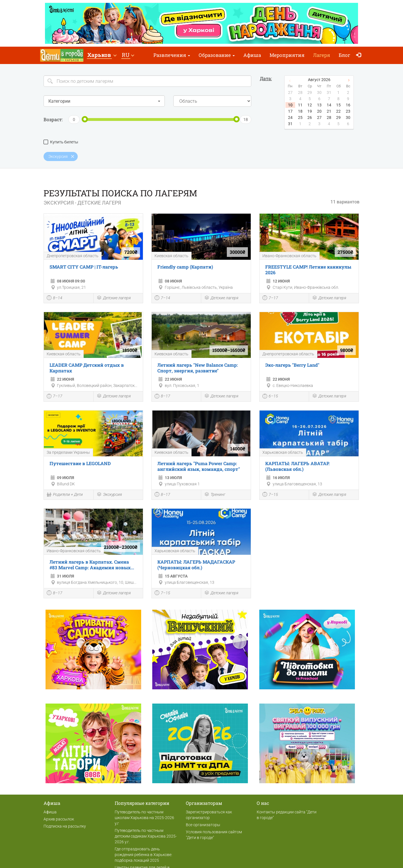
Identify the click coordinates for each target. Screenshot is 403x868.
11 (300, 105)
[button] (102, 55)
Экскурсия (109, 495)
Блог (345, 55)
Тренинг (215, 495)
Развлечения (172, 55)
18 (300, 111)
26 (310, 117)
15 (338, 105)
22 (338, 111)
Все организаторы (203, 825)
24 (290, 117)
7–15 (270, 495)
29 (338, 117)
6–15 (270, 397)
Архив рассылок (59, 819)
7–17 (270, 298)
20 (319, 111)
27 (319, 117)
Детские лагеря (114, 298)
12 (310, 105)
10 (290, 105)
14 (329, 105)
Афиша (252, 55)
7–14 (162, 298)
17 (290, 111)
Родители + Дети (65, 495)
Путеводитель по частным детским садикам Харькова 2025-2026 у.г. (146, 836)
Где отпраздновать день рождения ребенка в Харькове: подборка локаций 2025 (143, 855)
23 (348, 111)
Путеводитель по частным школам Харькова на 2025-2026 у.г (144, 818)
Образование (217, 55)
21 (329, 111)
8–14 (55, 298)
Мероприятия (287, 55)
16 (348, 105)
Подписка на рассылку (65, 826)
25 (300, 117)
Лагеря (322, 55)
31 (290, 124)
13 (319, 105)
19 (310, 111)
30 (348, 117)
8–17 (162, 397)
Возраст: (53, 119)
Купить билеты (61, 142)
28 (329, 117)
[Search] (147, 81)
